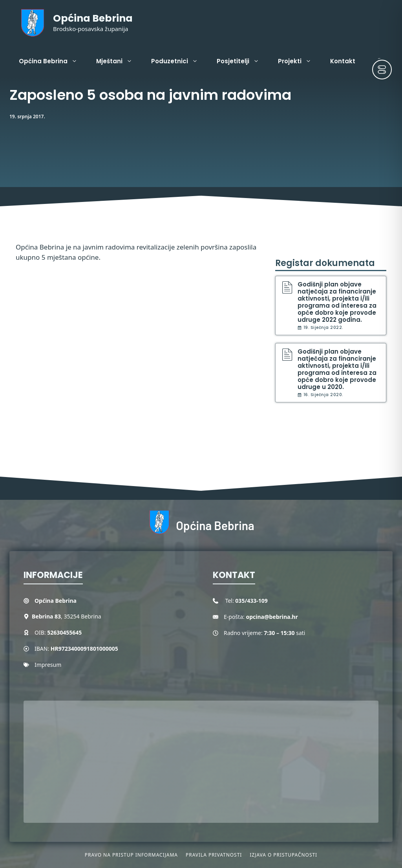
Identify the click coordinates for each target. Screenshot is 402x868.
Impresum (48, 665)
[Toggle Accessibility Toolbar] (382, 70)
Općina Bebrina (93, 18)
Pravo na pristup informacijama (131, 855)
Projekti (299, 61)
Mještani (119, 61)
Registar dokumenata (325, 263)
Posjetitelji (243, 61)
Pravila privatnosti (214, 855)
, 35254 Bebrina (67, 616)
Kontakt (343, 61)
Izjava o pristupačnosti (283, 855)
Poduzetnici (179, 61)
